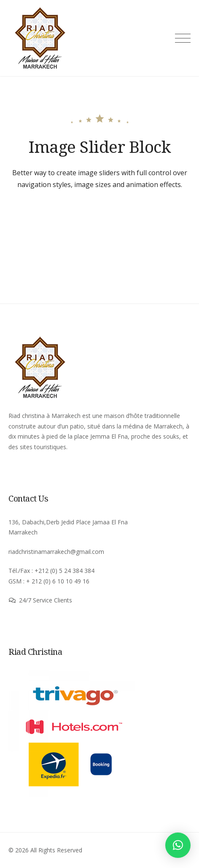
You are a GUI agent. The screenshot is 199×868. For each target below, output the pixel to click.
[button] (178, 845)
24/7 (26, 600)
